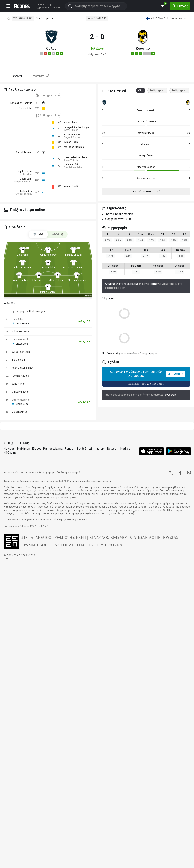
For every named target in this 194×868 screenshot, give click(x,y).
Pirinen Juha (25, 108)
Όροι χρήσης (47, 473)
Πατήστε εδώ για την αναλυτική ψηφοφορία (129, 353)
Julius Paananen (22, 268)
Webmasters (29, 473)
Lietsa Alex (26, 191)
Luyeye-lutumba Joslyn (76, 127)
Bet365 (82, 449)
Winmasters (97, 449)
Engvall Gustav (72, 137)
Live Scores (56, 7)
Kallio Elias (26, 175)
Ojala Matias (25, 172)
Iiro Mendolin (48, 268)
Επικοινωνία (11, 473)
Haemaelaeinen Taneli (76, 157)
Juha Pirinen (38, 280)
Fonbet (70, 449)
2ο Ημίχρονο (179, 90)
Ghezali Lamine (24, 152)
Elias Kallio (23, 255)
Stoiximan (23, 449)
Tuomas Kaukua (19, 280)
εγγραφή (170, 395)
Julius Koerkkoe (48, 255)
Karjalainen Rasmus (21, 103)
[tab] (58, 234)
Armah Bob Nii (72, 142)
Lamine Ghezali (74, 255)
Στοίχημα (37, 7)
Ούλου (51, 48)
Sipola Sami (26, 179)
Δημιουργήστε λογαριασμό (122, 284)
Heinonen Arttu (72, 164)
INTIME (44, 526)
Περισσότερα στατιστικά (146, 192)
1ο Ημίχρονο (157, 90)
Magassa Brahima (74, 147)
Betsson (113, 449)
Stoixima (36, 4)
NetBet (125, 449)
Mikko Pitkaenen (58, 280)
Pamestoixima (53, 449)
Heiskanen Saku (73, 135)
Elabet (37, 449)
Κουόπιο (143, 48)
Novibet (9, 449)
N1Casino (10, 453)
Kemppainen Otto (23, 182)
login (153, 284)
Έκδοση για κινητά (69, 473)
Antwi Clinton (71, 123)
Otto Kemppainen (77, 280)
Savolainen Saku (73, 167)
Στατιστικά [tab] (40, 76)
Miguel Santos (48, 292)
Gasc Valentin (72, 160)
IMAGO (33, 526)
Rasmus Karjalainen (74, 268)
